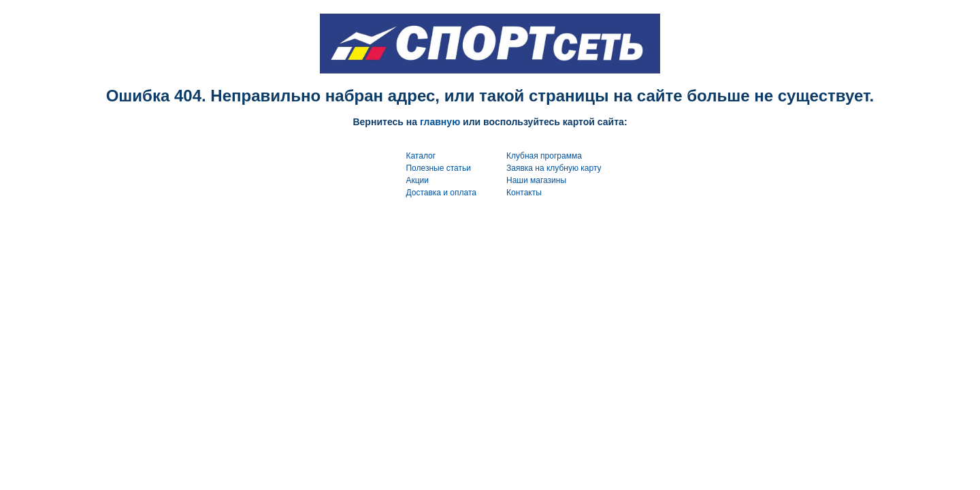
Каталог (421, 156)
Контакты (524, 193)
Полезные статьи (438, 168)
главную (440, 122)
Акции (417, 180)
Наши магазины (536, 180)
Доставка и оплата (441, 193)
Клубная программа (544, 156)
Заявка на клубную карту (554, 168)
